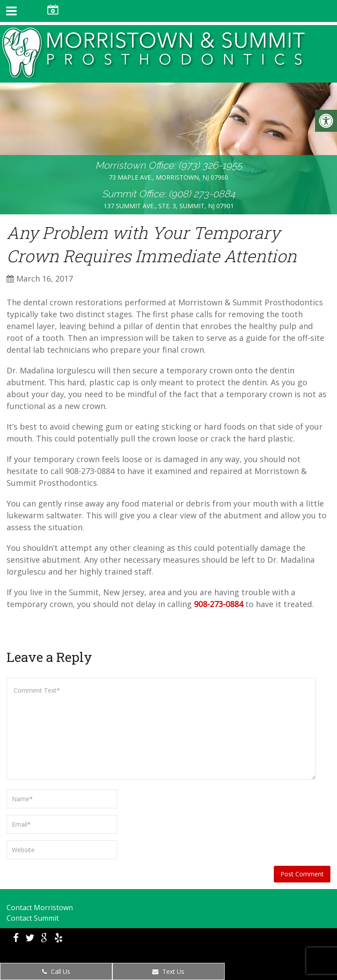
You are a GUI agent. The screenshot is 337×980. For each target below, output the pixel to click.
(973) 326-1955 (210, 165)
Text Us (168, 971)
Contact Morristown (40, 908)
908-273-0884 (219, 604)
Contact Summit (33, 918)
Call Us (56, 971)
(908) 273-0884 (202, 194)
